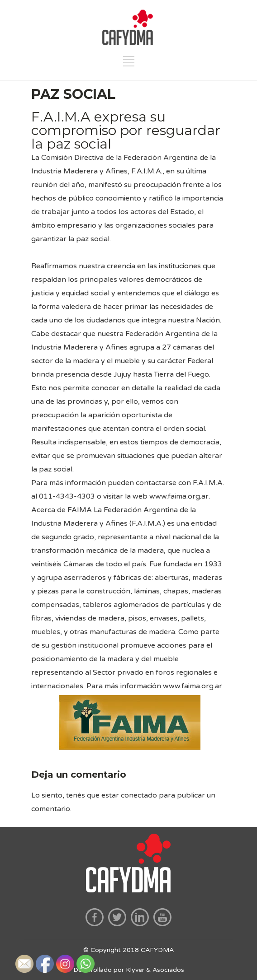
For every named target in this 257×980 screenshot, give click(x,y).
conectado (139, 795)
